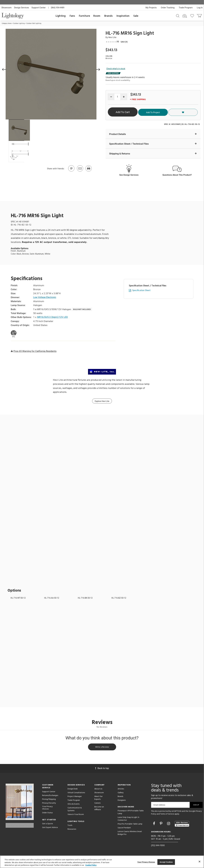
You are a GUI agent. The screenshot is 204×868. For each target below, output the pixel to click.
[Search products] (178, 16)
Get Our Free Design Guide (20, 824)
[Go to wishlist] (193, 16)
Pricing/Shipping (49, 801)
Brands (108, 16)
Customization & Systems (75, 811)
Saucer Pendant (124, 829)
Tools (70, 827)
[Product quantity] (117, 97)
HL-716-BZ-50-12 (119, 598)
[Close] (200, 862)
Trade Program (186, 8)
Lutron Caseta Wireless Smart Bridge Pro (130, 834)
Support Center (39, 8)
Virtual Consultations (76, 794)
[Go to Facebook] (154, 825)
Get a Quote (48, 825)
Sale (136, 16)
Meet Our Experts (98, 799)
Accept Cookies (166, 862)
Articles (121, 790)
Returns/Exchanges (50, 797)
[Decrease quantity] (111, 97)
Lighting (61, 16)
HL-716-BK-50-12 (85, 598)
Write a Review (102, 748)
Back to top (102, 770)
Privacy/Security (49, 804)
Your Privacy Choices (47, 809)
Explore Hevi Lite (102, 402)
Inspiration (123, 16)
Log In (200, 8)
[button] (4, 69)
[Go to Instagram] (169, 825)
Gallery (121, 794)
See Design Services (129, 175)
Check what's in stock (116, 69)
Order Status (47, 814)
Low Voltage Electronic (45, 298)
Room (97, 16)
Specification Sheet (141, 291)
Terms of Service (167, 815)
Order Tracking (168, 8)
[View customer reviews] (182, 825)
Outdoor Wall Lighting (34, 23)
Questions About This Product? (177, 175)
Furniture (84, 16)
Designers (122, 802)
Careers (97, 804)
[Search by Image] (185, 16)
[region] (102, 862)
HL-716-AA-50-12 (52, 598)
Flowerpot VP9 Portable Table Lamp (131, 813)
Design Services (21, 8)
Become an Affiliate (99, 810)
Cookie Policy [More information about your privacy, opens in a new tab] (91, 865)
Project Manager (75, 798)
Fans (72, 16)
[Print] (88, 171)
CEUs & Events (73, 805)
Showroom (6, 8)
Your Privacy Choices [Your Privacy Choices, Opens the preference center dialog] (146, 862)
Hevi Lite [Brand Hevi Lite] (112, 37)
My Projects (151, 8)
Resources (72, 830)
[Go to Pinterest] (71, 171)
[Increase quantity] (124, 97)
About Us (98, 790)
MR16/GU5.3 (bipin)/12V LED (53, 318)
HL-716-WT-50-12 (18, 598)
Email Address (159, 806)
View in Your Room (76, 816)
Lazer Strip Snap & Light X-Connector (129, 820)
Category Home (7, 23)
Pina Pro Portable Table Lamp (130, 825)
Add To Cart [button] (134, 112)
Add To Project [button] (173, 112)
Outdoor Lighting (19, 23)
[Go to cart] (200, 15)
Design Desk (73, 790)
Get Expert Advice (50, 829)
